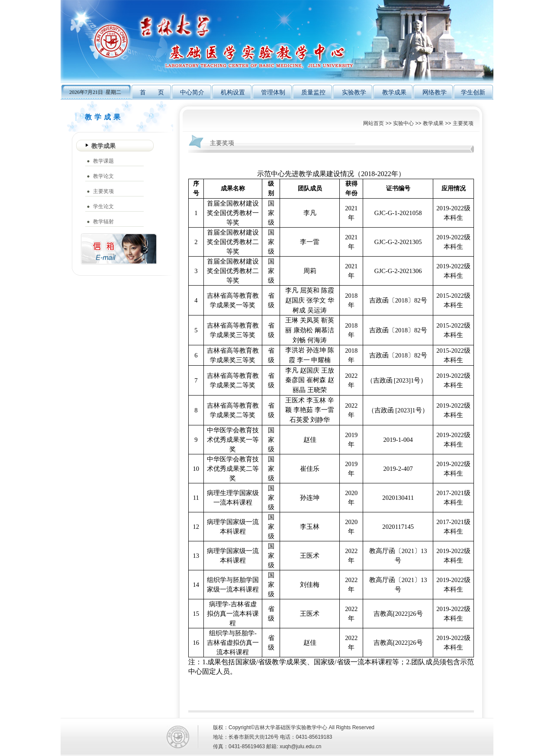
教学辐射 (103, 222)
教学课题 (103, 161)
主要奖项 (463, 123)
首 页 (152, 92)
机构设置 (233, 92)
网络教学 (435, 92)
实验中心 (403, 123)
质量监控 (313, 92)
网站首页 (374, 123)
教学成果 (394, 92)
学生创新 (473, 92)
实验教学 (354, 92)
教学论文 (103, 176)
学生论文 (103, 206)
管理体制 (273, 92)
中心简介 (192, 92)
